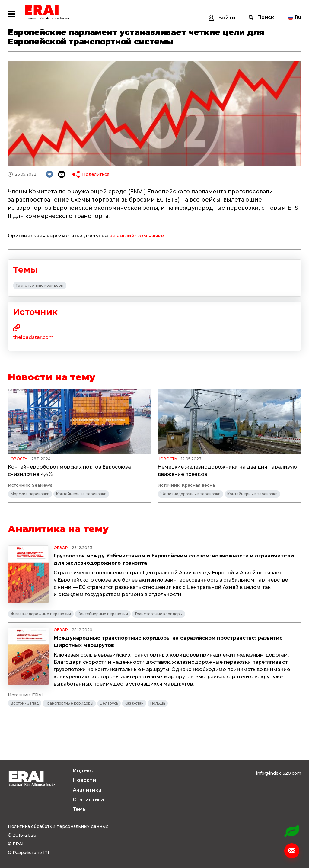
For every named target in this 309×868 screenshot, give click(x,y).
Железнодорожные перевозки (190, 494)
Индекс (83, 771)
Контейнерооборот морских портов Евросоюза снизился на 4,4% (69, 471)
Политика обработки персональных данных (58, 826)
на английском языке (137, 236)
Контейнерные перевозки (81, 494)
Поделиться (96, 174)
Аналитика (87, 790)
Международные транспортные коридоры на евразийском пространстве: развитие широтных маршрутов (168, 642)
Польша (158, 703)
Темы (80, 809)
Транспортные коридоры (40, 285)
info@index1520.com (279, 773)
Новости (84, 780)
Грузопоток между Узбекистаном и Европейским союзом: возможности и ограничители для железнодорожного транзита (174, 559)
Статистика (88, 800)
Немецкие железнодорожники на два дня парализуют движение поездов (228, 471)
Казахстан (134, 703)
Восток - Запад (25, 703)
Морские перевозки (30, 494)
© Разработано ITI (29, 853)
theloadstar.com (33, 337)
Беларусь (109, 703)
